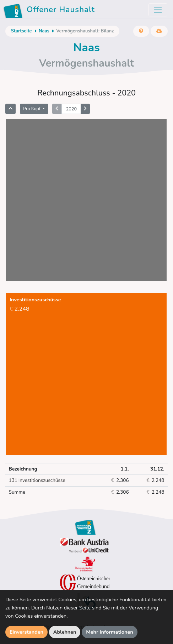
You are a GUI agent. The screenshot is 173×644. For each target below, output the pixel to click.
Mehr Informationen (110, 632)
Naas (44, 31)
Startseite (21, 31)
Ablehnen (65, 632)
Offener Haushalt (50, 11)
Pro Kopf (32, 108)
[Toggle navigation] (158, 10)
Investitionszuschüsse (37, 481)
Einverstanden (26, 632)
